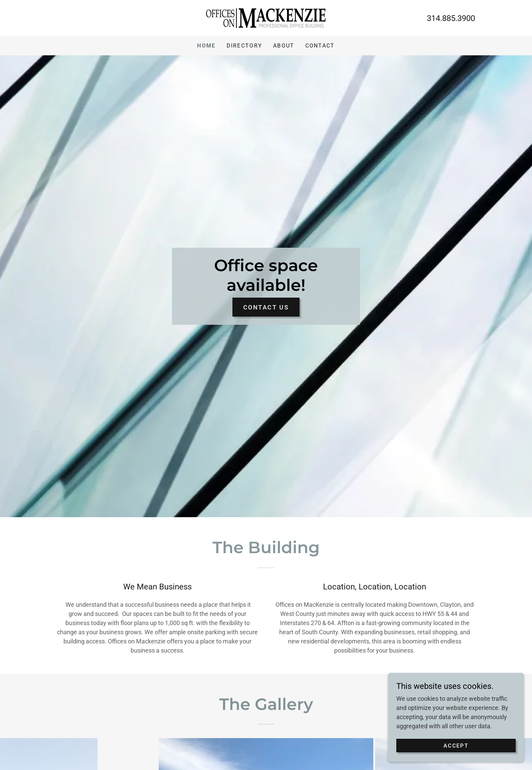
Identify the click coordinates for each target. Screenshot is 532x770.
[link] (266, 17)
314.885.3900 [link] (451, 18)
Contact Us (266, 307)
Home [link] (206, 46)
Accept (456, 746)
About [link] (284, 46)
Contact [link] (320, 46)
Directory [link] (245, 46)
